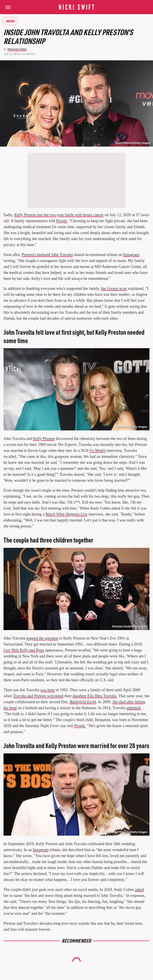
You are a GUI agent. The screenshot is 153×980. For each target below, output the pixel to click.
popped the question (42, 638)
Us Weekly (98, 451)
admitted (133, 708)
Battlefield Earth (83, 702)
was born (48, 690)
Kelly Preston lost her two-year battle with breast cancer (59, 215)
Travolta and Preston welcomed (38, 696)
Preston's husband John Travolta (47, 255)
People (62, 221)
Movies (10, 21)
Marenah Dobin (17, 49)
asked (139, 890)
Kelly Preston (44, 439)
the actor (114, 288)
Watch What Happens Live (66, 514)
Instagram (131, 255)
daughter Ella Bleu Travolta (94, 696)
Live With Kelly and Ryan (24, 650)
